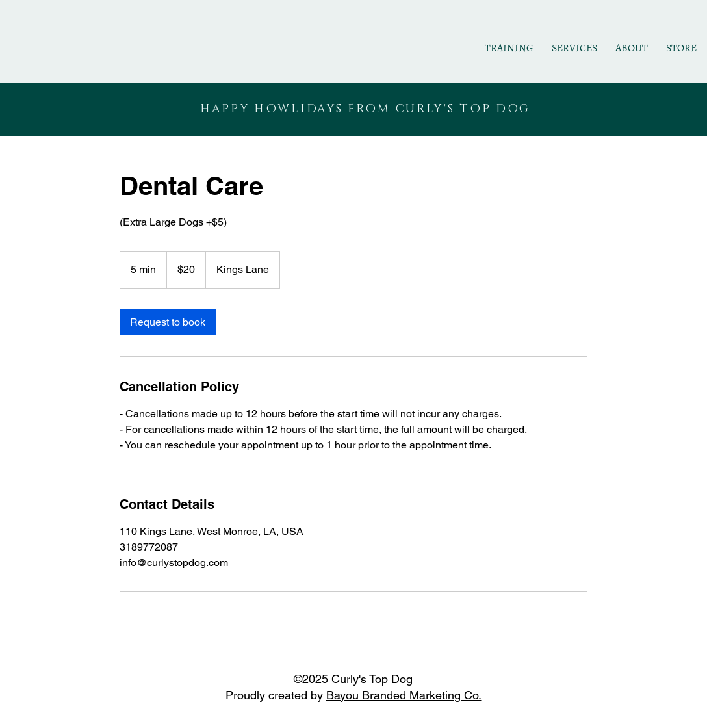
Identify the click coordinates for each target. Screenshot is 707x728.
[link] (168, 322)
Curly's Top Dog (372, 679)
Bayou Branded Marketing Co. (404, 695)
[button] (574, 48)
